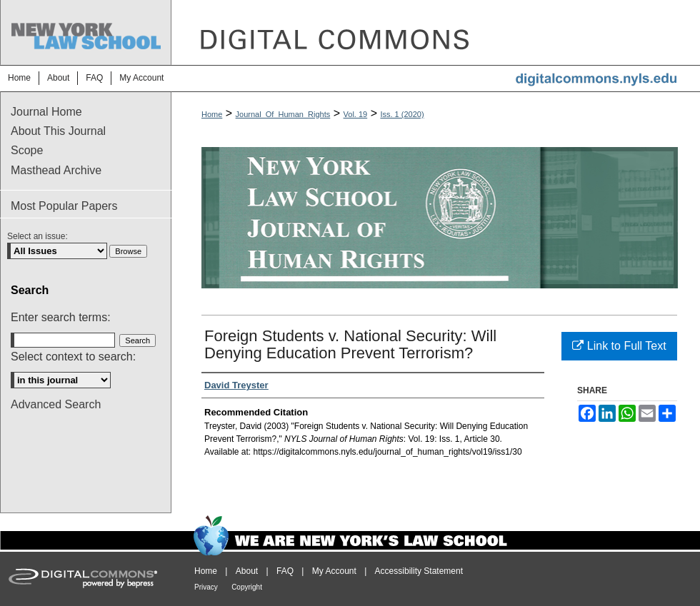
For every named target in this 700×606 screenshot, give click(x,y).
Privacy (206, 587)
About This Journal (58, 131)
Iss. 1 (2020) (402, 114)
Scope (27, 150)
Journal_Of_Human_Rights (283, 114)
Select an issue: (37, 236)
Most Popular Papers (64, 206)
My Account (334, 571)
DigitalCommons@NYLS (436, 32)
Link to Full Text (619, 346)
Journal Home (46, 112)
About (247, 571)
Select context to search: (73, 357)
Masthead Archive (56, 170)
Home (212, 114)
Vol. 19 (356, 114)
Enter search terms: (61, 317)
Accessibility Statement (419, 571)
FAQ (285, 571)
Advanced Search (56, 404)
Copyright (247, 587)
